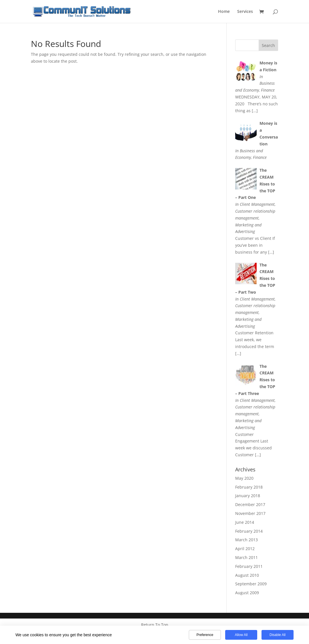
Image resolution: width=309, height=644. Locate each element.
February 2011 (249, 566)
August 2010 (247, 575)
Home (224, 12)
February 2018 (249, 487)
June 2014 (245, 522)
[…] (255, 111)
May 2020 (244, 478)
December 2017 (250, 504)
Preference (205, 635)
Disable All (278, 635)
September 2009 (251, 584)
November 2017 (250, 513)
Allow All (241, 635)
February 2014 (249, 531)
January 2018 (248, 496)
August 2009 (247, 593)
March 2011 (246, 557)
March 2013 (246, 540)
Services (245, 12)
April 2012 (245, 549)
